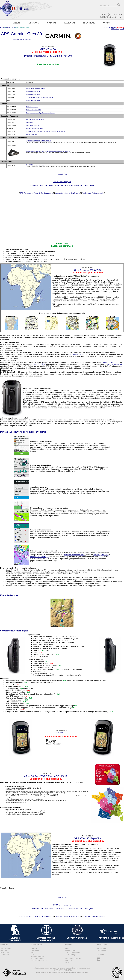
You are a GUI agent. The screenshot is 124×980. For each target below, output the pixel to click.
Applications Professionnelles (93, 193)
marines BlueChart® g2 (39, 557)
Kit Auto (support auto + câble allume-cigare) (39, 97)
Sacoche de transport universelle (36, 119)
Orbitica (107, 23)
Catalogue (101, 955)
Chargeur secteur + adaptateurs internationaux (40, 113)
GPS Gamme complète (62, 182)
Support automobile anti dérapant (36, 88)
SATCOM (51, 23)
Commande (35, 951)
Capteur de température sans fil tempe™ (38, 141)
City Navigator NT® (76, 354)
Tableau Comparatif (117, 29)
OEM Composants (46, 193)
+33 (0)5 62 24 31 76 (110, 17)
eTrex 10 (107, 27)
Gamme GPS (11, 27)
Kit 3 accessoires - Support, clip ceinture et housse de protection (46, 131)
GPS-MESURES (6, 949)
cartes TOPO (107, 362)
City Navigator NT (115, 364)
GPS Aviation (50, 185)
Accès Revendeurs (38, 959)
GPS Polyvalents (37, 185)
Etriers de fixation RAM (33, 100)
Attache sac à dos (31, 134)
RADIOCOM (69, 23)
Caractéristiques (17, 40)
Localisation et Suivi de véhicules (68, 193)
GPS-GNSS (34, 23)
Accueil (17, 23)
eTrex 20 (114, 27)
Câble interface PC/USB (33, 110)
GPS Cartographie (75, 185)
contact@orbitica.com (111, 14)
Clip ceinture (30, 122)
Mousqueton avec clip (32, 125)
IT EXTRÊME (89, 23)
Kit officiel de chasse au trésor (35, 165)
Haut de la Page (62, 174)
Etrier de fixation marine (33, 91)
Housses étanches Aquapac (34, 128)
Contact (34, 949)
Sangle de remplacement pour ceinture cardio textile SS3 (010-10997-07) (48, 151)
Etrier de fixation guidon (33, 94)
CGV (33, 955)
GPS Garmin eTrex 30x (59, 56)
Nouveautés (101, 949)
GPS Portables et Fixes (29, 193)
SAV (33, 953)
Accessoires (27, 40)
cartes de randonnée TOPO (75, 555)
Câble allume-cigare (32, 107)
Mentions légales (37, 957)
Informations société (39, 960)
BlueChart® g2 (40, 364)
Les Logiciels (89, 185)
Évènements (102, 951)
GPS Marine (61, 185)
